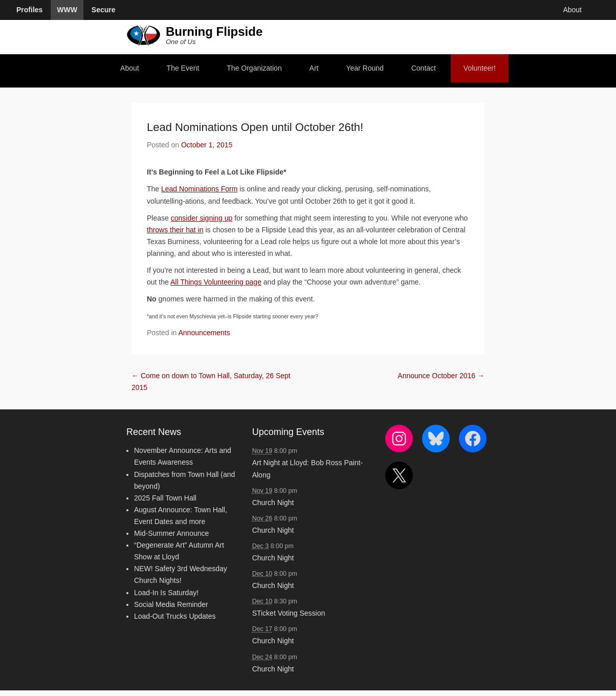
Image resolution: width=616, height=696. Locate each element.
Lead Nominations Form (199, 189)
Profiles (29, 10)
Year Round (365, 68)
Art (314, 68)
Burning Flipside (214, 31)
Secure (104, 10)
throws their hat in (175, 230)
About (130, 68)
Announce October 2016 (441, 376)
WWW (67, 10)
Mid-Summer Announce (171, 533)
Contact (424, 68)
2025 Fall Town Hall (165, 498)
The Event (183, 68)
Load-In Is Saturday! (166, 593)
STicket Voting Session (289, 613)
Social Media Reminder (171, 604)
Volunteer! (480, 68)
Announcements (204, 333)
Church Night (273, 503)
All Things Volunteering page (216, 282)
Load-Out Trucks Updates (175, 616)
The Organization (254, 68)
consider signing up (202, 218)
